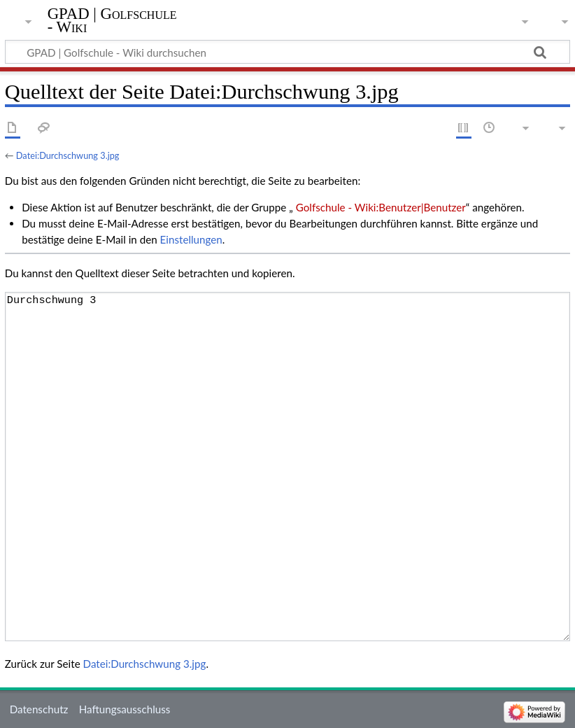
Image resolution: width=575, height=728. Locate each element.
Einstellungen (191, 239)
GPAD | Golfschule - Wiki (112, 20)
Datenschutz (39, 709)
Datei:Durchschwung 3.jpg (68, 155)
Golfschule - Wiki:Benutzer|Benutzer (379, 207)
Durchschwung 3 (287, 467)
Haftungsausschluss (125, 709)
